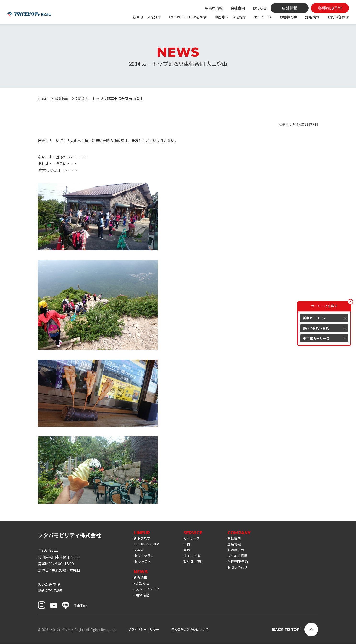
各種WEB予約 (243, 565)
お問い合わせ (338, 17)
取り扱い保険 (197, 565)
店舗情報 (239, 545)
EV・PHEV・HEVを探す (188, 17)
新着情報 (63, 99)
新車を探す (143, 539)
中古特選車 (143, 565)
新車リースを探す (147, 17)
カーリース (263, 17)
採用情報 (312, 17)
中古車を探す (144, 558)
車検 (189, 545)
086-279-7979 (50, 584)
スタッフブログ (148, 595)
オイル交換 (195, 558)
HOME (43, 99)
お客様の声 (289, 17)
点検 (189, 552)
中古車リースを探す (230, 17)
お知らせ (260, 8)
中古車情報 (214, 8)
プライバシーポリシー (144, 630)
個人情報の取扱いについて (190, 630)
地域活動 (143, 602)
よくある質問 (242, 558)
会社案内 (238, 8)
